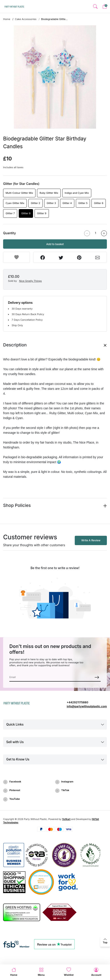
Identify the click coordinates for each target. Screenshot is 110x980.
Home (7, 19)
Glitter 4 (67, 203)
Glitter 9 (42, 213)
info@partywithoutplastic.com (87, 706)
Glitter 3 (51, 203)
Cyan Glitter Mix (15, 203)
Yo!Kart (66, 819)
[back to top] (105, 941)
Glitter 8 (26, 213)
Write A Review (91, 540)
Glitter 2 (35, 203)
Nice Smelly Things (31, 281)
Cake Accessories (26, 19)
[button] (95, 7)
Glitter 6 (99, 203)
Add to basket (55, 244)
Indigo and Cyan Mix (77, 193)
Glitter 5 (83, 203)
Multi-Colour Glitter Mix (19, 193)
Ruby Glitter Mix (49, 193)
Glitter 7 (10, 213)
